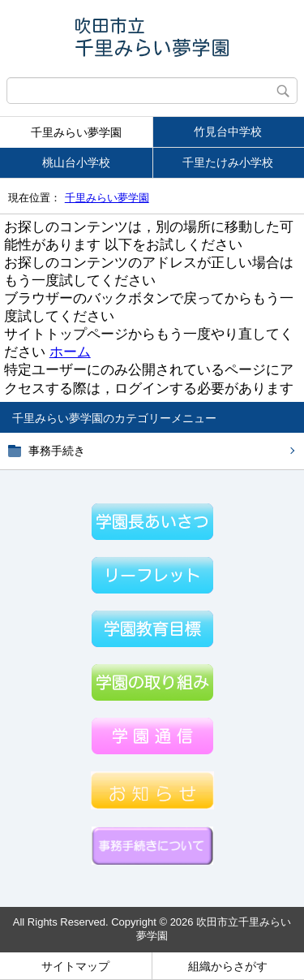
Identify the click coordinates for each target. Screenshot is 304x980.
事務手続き (57, 451)
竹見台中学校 (228, 132)
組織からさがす (228, 966)
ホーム (70, 352)
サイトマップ (75, 966)
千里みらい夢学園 (76, 132)
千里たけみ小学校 (228, 162)
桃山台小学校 (76, 162)
